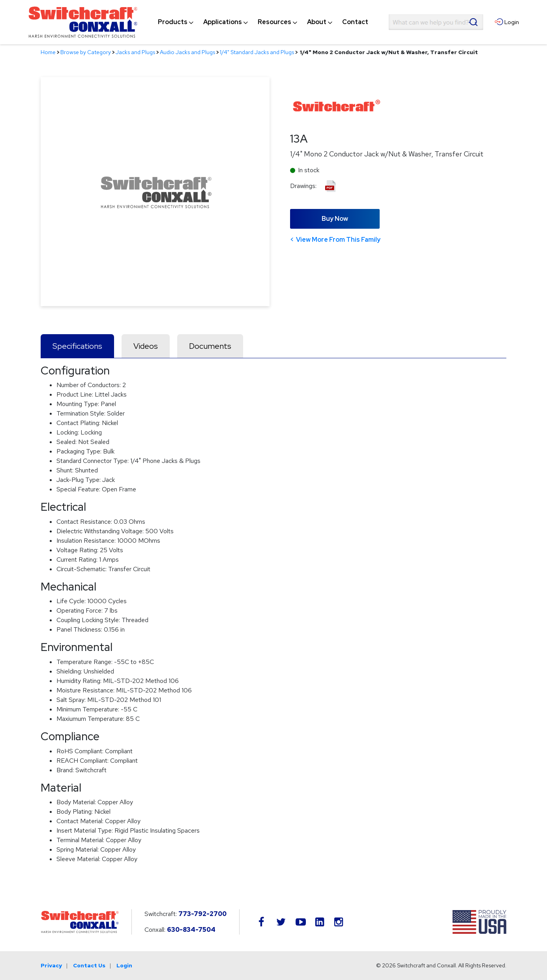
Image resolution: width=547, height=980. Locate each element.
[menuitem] (173, 22)
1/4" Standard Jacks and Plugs (257, 52)
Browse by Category (86, 52)
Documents (210, 346)
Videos (146, 346)
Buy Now (335, 219)
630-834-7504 (191, 930)
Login (124, 965)
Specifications (77, 346)
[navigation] (263, 22)
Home (48, 52)
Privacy (51, 965)
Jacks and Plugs (135, 52)
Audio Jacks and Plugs (187, 52)
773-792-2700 (202, 914)
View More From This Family (338, 240)
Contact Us (89, 965)
